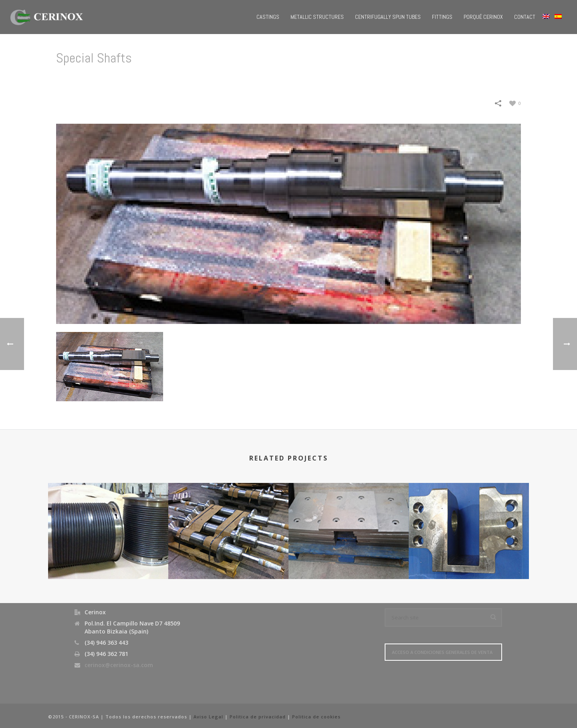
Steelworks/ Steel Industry (433, 78)
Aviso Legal (208, 717)
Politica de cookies (316, 717)
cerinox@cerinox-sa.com (119, 665)
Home (383, 78)
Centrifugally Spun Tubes (388, 17)
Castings (268, 17)
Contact (525, 17)
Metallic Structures (317, 17)
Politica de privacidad (258, 717)
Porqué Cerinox (483, 17)
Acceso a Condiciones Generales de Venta (442, 652)
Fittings (442, 17)
